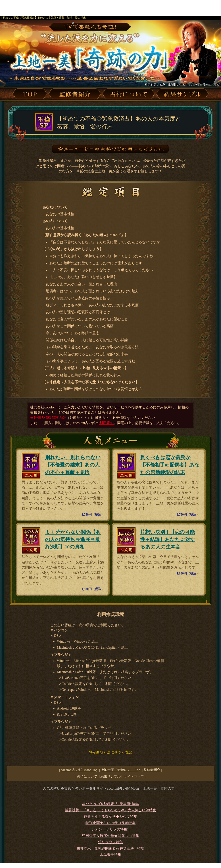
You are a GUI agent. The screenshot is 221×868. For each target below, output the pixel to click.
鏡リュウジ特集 (110, 842)
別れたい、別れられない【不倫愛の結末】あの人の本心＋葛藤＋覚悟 (73, 465)
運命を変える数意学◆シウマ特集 (110, 817)
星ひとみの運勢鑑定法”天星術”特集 (110, 804)
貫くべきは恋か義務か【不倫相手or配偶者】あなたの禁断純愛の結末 (170, 465)
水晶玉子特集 (110, 855)
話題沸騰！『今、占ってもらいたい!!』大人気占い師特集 (110, 810)
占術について (87, 776)
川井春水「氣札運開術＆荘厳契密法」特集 (110, 848)
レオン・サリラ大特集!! (110, 829)
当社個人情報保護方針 (48, 418)
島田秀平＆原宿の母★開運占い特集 (110, 836)
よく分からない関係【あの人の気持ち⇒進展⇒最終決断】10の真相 (73, 539)
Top (120, 770)
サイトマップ (134, 776)
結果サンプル (110, 776)
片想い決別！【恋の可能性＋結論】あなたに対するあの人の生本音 (168, 539)
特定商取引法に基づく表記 (110, 752)
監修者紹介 (152, 770)
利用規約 (106, 423)
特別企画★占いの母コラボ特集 (110, 823)
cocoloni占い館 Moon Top (79, 770)
